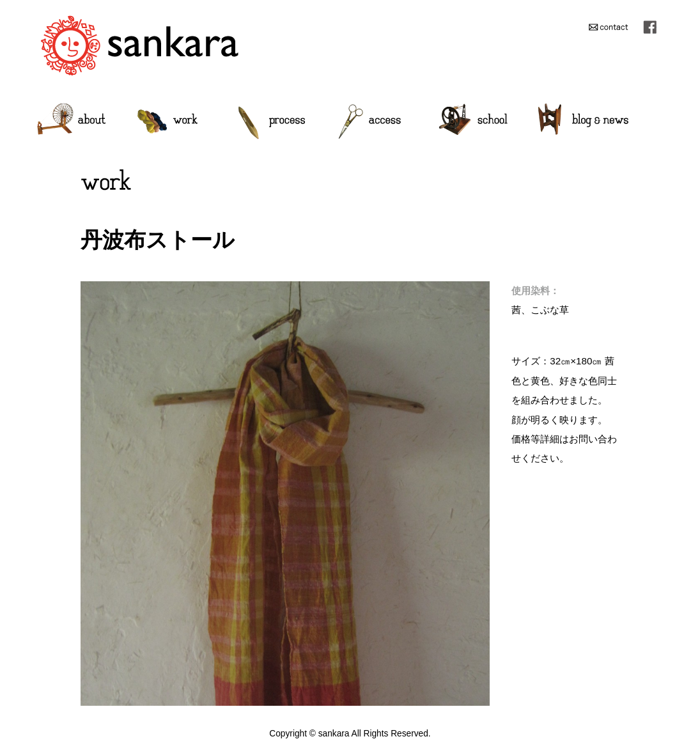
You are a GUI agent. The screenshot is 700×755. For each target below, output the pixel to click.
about (72, 121)
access (369, 121)
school (473, 121)
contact (608, 27)
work (167, 121)
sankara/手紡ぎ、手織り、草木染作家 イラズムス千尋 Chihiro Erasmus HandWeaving (139, 45)
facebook (649, 27)
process (271, 121)
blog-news (583, 121)
